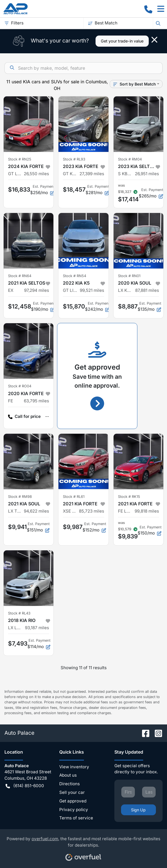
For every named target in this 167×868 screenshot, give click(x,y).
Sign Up (138, 810)
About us (68, 775)
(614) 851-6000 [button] (25, 786)
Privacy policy (74, 810)
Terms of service (76, 818)
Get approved (73, 801)
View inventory (74, 767)
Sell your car (72, 792)
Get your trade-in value (122, 41)
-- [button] (47, 416)
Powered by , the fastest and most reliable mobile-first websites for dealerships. (83, 847)
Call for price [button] (24, 417)
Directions (70, 784)
